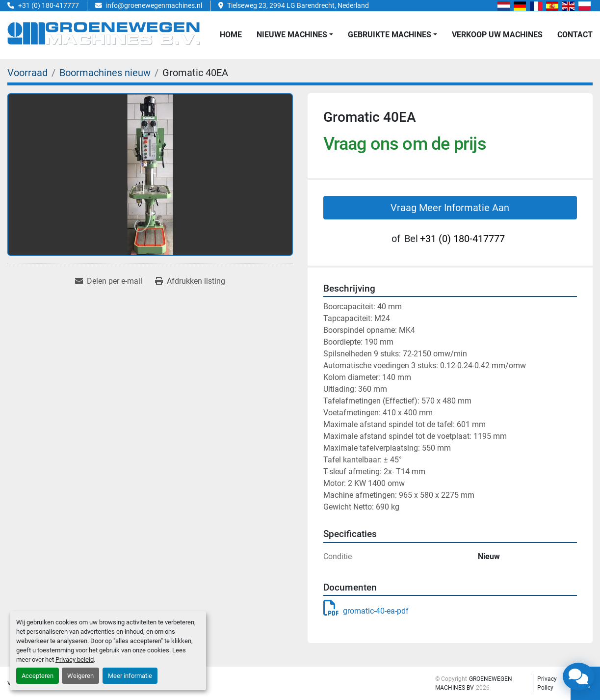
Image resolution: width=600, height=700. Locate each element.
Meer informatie (130, 676)
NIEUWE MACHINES (292, 35)
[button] (295, 35)
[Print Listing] (190, 281)
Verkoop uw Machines (497, 35)
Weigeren (80, 676)
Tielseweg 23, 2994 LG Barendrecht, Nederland (298, 5)
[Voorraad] (27, 73)
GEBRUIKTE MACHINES (390, 35)
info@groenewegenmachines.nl (154, 5)
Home (231, 35)
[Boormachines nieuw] (105, 73)
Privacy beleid (75, 660)
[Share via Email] (109, 281)
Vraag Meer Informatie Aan (450, 208)
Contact (575, 35)
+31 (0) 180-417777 (49, 5)
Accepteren (38, 676)
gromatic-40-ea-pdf (366, 611)
